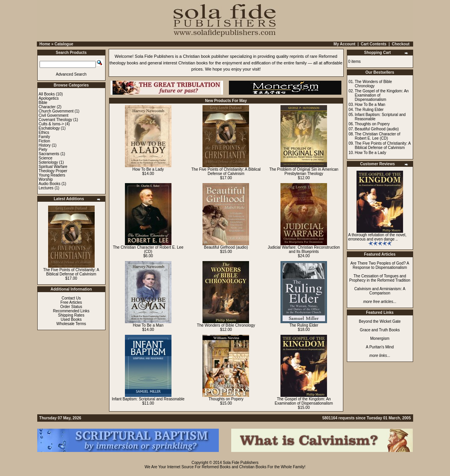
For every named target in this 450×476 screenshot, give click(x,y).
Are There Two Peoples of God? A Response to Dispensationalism (380, 265)
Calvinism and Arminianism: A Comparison (380, 291)
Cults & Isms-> (51, 124)
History (45, 145)
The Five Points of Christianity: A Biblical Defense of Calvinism (71, 272)
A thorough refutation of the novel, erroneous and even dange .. (377, 237)
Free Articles (71, 302)
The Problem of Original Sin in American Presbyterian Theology (304, 171)
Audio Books (50, 184)
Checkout (401, 44)
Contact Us (71, 298)
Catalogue (64, 44)
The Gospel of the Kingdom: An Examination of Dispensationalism (304, 401)
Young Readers (52, 175)
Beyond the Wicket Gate (380, 321)
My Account (344, 44)
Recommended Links (71, 311)
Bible (43, 103)
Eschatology (49, 128)
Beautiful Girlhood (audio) (226, 247)
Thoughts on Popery (226, 399)
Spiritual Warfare (53, 167)
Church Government (56, 111)
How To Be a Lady (148, 169)
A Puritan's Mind (380, 347)
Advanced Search (71, 74)
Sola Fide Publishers (154, 56)
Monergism (380, 338)
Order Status (71, 307)
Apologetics (49, 98)
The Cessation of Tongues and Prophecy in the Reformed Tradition (380, 278)
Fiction (44, 141)
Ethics (44, 132)
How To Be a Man (148, 325)
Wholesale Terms (71, 324)
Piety (43, 150)
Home (45, 44)
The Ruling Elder (304, 325)
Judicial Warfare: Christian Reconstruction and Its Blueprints (304, 249)
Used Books (71, 319)
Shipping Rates (71, 315)
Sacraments (49, 154)
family (301, 63)
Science (46, 158)
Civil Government (54, 115)
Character (47, 107)
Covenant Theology (56, 120)
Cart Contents (374, 44)
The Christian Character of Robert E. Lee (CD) (148, 249)
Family (44, 137)
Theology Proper (53, 171)
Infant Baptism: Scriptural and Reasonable (148, 399)
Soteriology (48, 162)
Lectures (46, 188)
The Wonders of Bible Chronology (226, 325)
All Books (47, 94)
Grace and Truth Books (380, 330)
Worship (46, 179)
